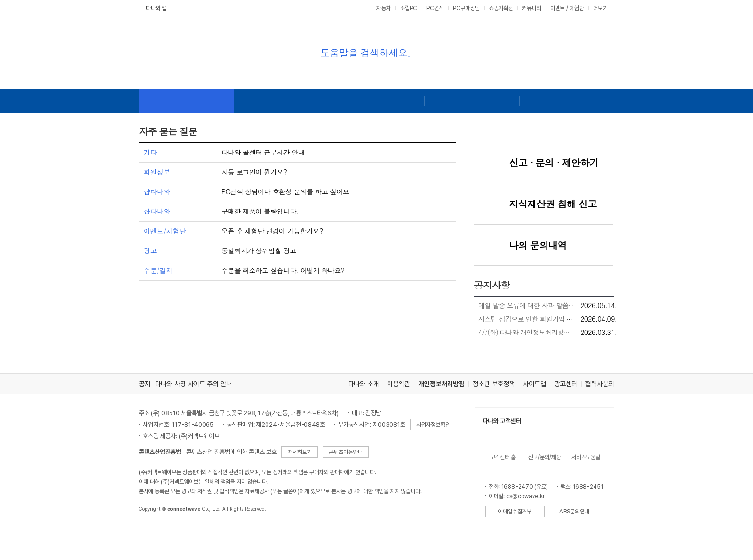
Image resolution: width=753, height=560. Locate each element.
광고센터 (566, 384)
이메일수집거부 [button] (515, 512)
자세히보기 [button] (300, 452)
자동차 (384, 8)
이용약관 (399, 384)
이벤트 (558, 8)
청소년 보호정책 (494, 384)
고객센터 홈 (503, 457)
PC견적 (435, 8)
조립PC (409, 8)
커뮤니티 (532, 8)
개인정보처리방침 (441, 384)
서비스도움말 (586, 457)
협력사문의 (600, 384)
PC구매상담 (466, 8)
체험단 (577, 8)
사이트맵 (534, 384)
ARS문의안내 (574, 512)
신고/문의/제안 (545, 457)
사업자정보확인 (433, 425)
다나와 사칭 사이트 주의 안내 (194, 384)
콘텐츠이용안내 (346, 452)
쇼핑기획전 (501, 8)
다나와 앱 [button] (156, 8)
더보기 (601, 8)
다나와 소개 (364, 384)
